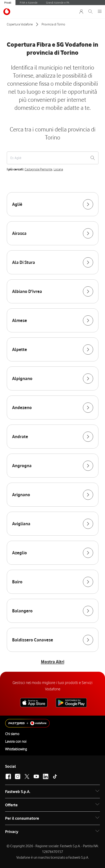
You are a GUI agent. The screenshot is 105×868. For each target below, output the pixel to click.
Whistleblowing (16, 749)
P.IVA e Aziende (29, 3)
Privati (8, 3)
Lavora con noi (16, 741)
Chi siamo (12, 734)
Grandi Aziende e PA (58, 3)
